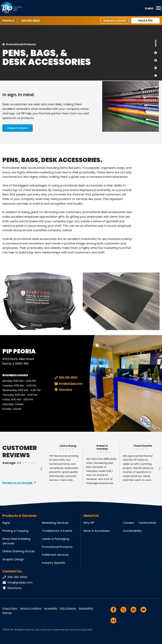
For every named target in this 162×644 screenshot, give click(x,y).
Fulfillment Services (55, 555)
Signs (6, 523)
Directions (63, 390)
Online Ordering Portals (19, 551)
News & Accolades (97, 531)
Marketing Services (55, 523)
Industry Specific (54, 563)
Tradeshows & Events (57, 531)
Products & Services (19, 516)
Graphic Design (13, 559)
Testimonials (147, 523)
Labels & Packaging (56, 539)
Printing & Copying (15, 531)
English (149, 8)
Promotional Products (21, 44)
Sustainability (132, 531)
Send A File (145, 21)
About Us (91, 516)
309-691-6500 (31, 20)
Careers (129, 523)
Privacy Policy (10, 608)
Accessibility (51, 608)
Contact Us (12, 571)
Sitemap (7, 613)
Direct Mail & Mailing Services (16, 541)
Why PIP (89, 523)
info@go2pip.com (68, 384)
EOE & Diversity (68, 608)
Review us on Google (17, 483)
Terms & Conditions (31, 608)
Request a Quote (115, 21)
